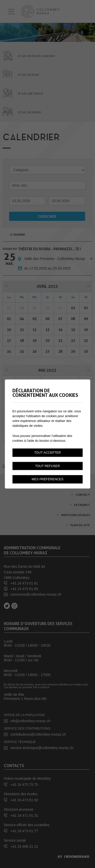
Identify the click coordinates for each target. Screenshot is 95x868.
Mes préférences (48, 479)
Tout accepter (48, 452)
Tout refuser (48, 466)
